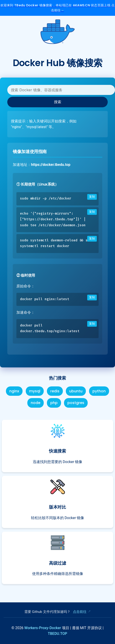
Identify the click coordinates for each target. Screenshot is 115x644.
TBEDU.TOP (57, 634)
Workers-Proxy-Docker (43, 628)
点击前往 (80, 612)
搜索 (58, 102)
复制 (92, 197)
